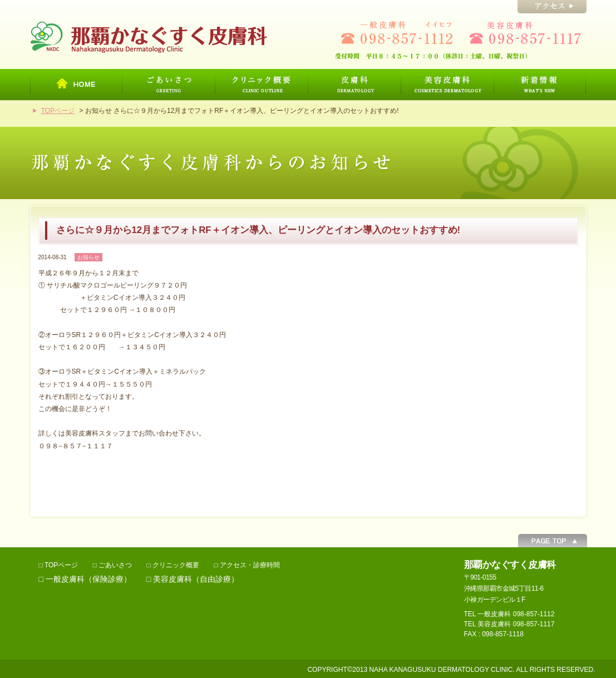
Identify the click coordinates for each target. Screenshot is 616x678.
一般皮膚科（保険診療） (88, 579)
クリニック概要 (176, 565)
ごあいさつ (115, 565)
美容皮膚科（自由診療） (196, 579)
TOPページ (58, 111)
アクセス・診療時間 (250, 565)
